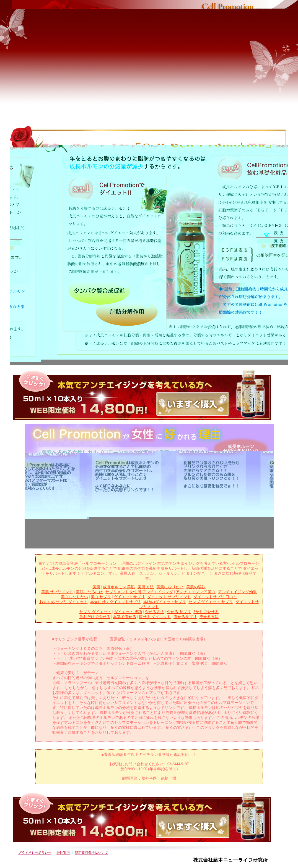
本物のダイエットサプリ (165, 602)
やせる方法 (154, 612)
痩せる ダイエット (155, 617)
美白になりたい (74, 597)
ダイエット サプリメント (169, 597)
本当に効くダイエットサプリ (115, 602)
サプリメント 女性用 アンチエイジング (139, 592)
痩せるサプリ (185, 617)
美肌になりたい (170, 587)
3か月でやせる (206, 612)
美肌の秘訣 (196, 587)
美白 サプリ (101, 597)
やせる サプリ (179, 612)
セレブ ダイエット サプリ (211, 602)
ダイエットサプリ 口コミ (215, 597)
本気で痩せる (125, 617)
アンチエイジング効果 (237, 592)
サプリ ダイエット (95, 612)
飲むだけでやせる (95, 617)
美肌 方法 (146, 587)
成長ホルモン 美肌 (119, 587)
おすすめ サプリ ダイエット (64, 602)
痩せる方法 (209, 617)
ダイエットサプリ (129, 597)
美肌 (96, 587)
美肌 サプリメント (57, 592)
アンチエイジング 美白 (195, 592)
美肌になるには (89, 592)
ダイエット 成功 (128, 612)
